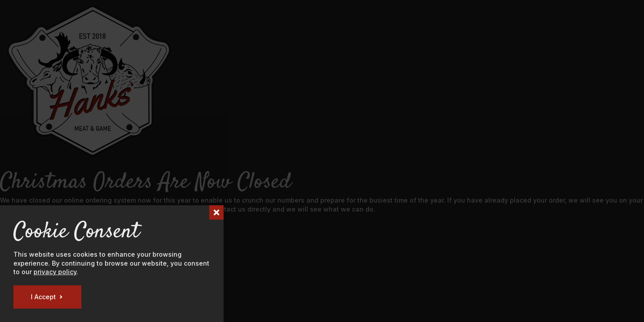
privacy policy (55, 272)
